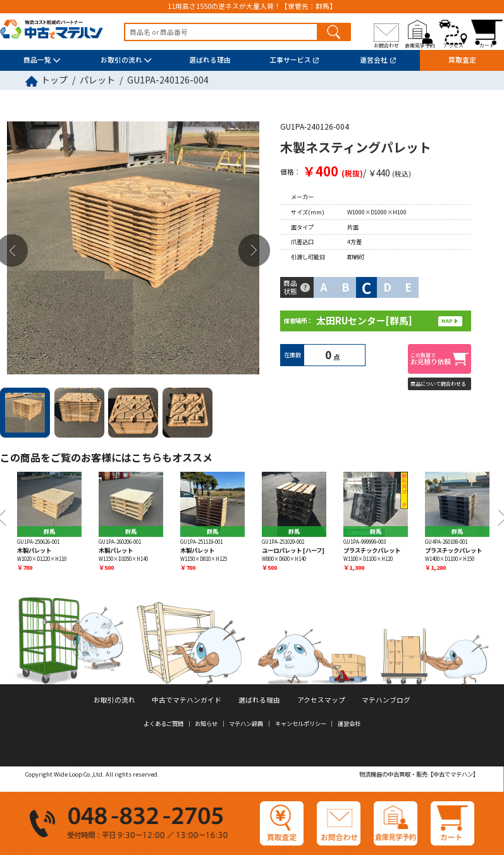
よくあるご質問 (163, 723)
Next (254, 251)
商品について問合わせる (438, 384)
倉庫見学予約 (420, 45)
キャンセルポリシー (301, 723)
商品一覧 (37, 60)
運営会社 (374, 60)
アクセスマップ (321, 700)
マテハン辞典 (246, 723)
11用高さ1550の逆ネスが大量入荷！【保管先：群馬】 (252, 7)
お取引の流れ (121, 60)
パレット (97, 80)
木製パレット (34, 550)
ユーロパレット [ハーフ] (293, 550)
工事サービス (290, 60)
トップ (54, 80)
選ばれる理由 (210, 60)
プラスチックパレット (372, 550)
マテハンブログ (386, 700)
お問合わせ (386, 45)
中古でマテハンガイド (187, 700)
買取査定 (462, 60)
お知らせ (206, 723)
